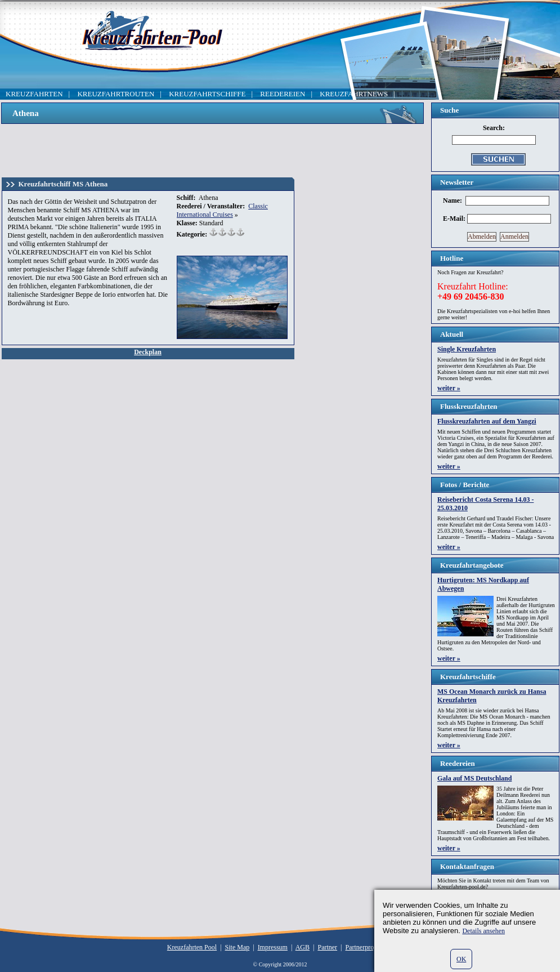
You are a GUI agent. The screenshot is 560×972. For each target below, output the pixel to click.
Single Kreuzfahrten (467, 349)
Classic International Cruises (222, 210)
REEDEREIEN (283, 94)
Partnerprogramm (369, 947)
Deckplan (148, 352)
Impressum (273, 947)
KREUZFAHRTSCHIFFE (207, 94)
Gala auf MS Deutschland (474, 778)
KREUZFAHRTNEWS (354, 94)
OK (461, 959)
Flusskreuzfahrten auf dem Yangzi (487, 421)
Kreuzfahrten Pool (192, 947)
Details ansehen (483, 931)
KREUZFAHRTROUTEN (116, 94)
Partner (327, 947)
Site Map (238, 947)
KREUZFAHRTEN (34, 94)
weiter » (449, 388)
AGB (303, 947)
